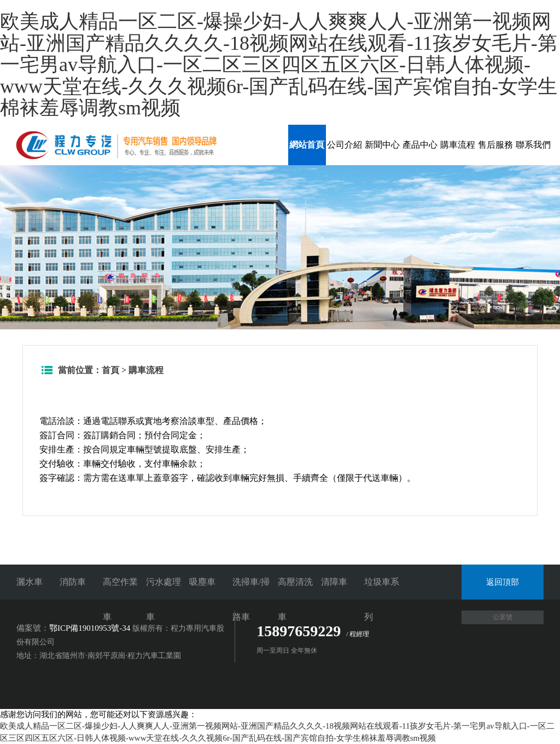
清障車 (334, 582)
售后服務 (495, 145)
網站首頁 (307, 145)
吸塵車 (202, 582)
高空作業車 (120, 599)
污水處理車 (164, 599)
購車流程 (458, 145)
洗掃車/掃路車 (251, 599)
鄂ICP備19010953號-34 (90, 628)
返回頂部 (503, 582)
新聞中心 (382, 145)
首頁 (110, 370)
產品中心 (420, 145)
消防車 (73, 582)
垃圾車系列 (382, 599)
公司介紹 (345, 145)
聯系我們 (533, 145)
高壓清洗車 (295, 599)
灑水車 (30, 582)
